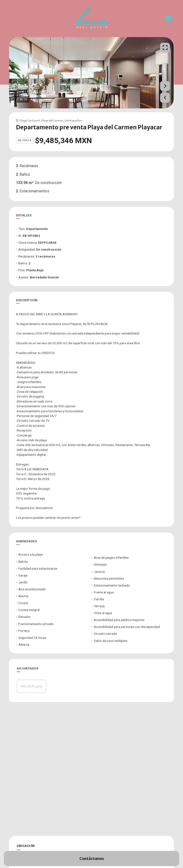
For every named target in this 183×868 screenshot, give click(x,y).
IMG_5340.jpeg (31, 686)
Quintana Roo (73, 121)
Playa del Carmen (52, 121)
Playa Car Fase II (30, 121)
